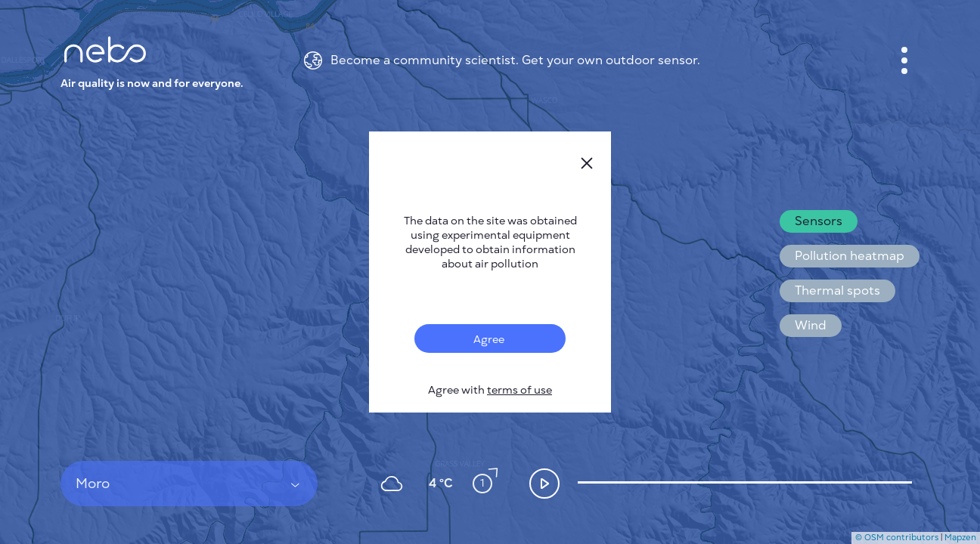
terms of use (519, 390)
